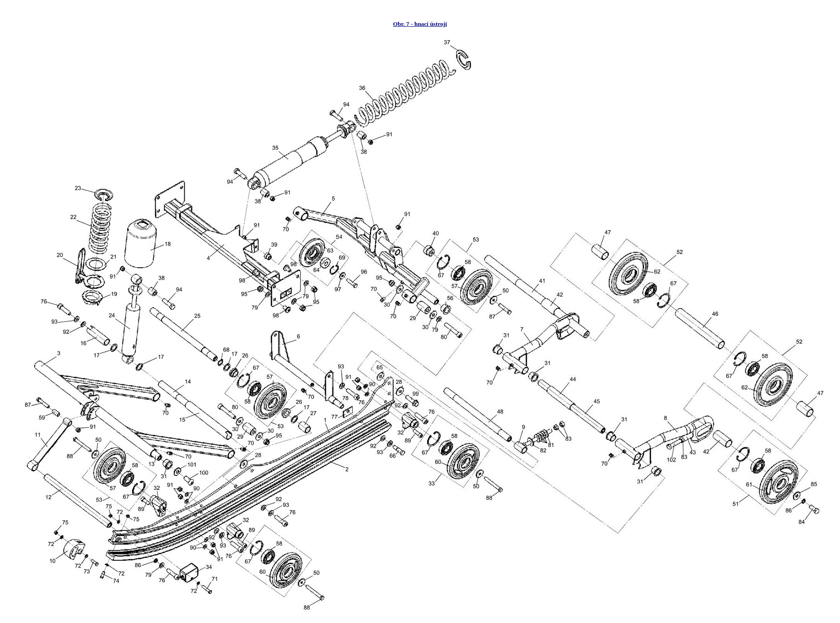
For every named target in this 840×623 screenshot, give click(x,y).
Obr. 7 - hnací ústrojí (420, 24)
